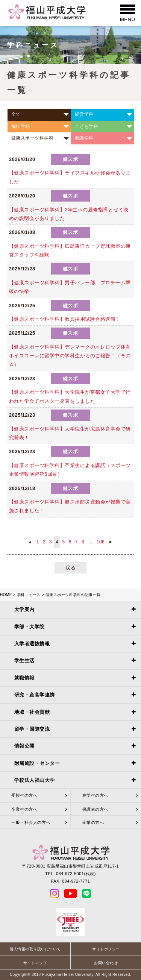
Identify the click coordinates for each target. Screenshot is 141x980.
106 (101, 542)
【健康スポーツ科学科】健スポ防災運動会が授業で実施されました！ (70, 506)
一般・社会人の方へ (31, 822)
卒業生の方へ (24, 809)
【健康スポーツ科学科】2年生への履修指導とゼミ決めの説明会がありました (69, 214)
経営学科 (84, 114)
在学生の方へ (95, 795)
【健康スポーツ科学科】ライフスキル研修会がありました (70, 177)
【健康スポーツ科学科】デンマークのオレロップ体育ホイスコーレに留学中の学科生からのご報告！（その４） (70, 356)
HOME (6, 595)
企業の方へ (93, 822)
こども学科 (87, 126)
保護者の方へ (95, 809)
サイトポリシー (106, 949)
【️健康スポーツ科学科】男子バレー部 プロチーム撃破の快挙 (70, 287)
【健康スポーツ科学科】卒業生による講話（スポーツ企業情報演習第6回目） (70, 470)
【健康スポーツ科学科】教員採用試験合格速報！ (65, 319)
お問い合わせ (106, 963)
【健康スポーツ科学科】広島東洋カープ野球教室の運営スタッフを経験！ (70, 250)
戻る (70, 568)
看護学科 (84, 138)
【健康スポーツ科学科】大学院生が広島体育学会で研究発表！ (70, 433)
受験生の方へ (24, 795)
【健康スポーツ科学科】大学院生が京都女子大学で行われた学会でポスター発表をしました (70, 396)
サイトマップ (35, 963)
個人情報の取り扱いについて (35, 949)
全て (16, 114)
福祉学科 (21, 126)
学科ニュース (29, 595)
